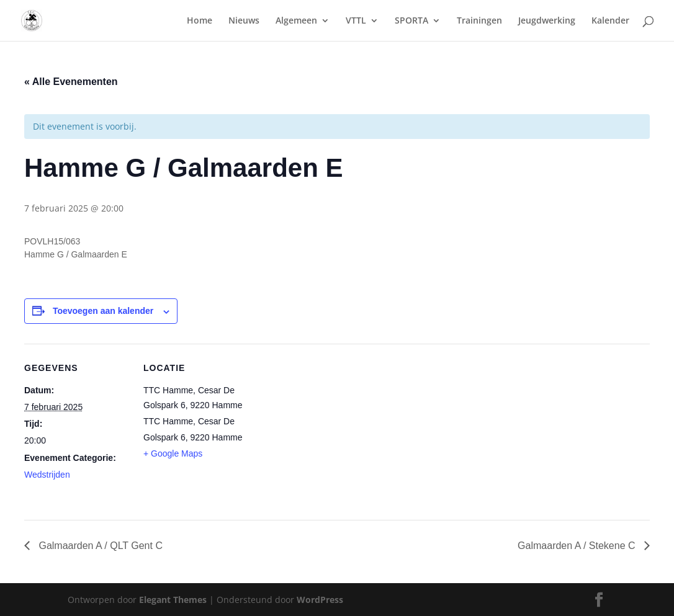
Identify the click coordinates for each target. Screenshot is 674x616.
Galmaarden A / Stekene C (578, 546)
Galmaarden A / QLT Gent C (99, 546)
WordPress (320, 600)
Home (200, 21)
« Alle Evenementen (71, 82)
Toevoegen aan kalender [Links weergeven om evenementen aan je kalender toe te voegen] (103, 311)
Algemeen (296, 21)
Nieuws (244, 21)
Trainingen (479, 21)
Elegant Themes (173, 600)
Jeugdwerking (547, 21)
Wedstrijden (47, 475)
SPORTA (411, 21)
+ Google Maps (173, 453)
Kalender (610, 21)
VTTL (356, 21)
